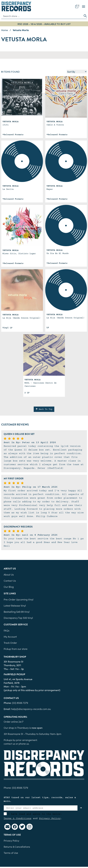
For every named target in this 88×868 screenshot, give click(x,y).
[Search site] (84, 16)
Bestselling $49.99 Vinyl (17, 612)
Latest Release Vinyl (15, 605)
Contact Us (10, 581)
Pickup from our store (16, 649)
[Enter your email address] (41, 808)
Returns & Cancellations (17, 847)
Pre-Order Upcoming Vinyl (19, 599)
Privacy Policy (50, 818)
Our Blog (9, 587)
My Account (10, 637)
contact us (9, 744)
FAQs (7, 630)
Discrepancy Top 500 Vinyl (18, 618)
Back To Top (44, 409)
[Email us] (7, 827)
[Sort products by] (77, 72)
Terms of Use (11, 853)
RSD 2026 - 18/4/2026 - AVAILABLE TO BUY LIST (44, 24)
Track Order (10, 643)
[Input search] (42, 16)
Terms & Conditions (18, 818)
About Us (9, 574)
